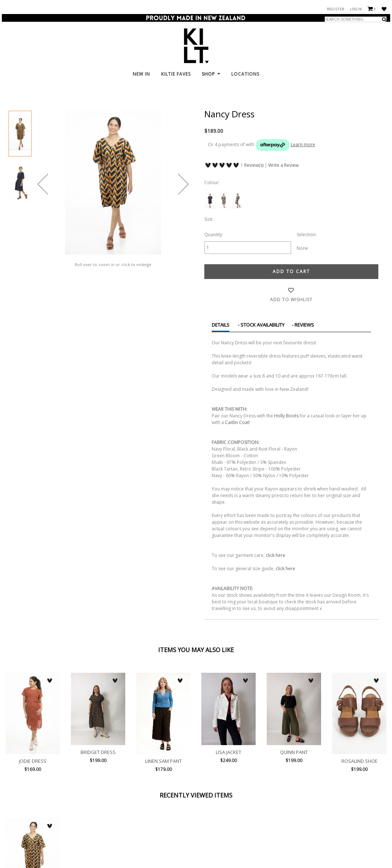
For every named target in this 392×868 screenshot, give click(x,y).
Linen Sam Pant (163, 713)
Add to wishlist (291, 299)
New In (141, 74)
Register (336, 9)
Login (356, 9)
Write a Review (283, 165)
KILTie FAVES (176, 74)
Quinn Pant (294, 709)
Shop (211, 74)
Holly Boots (286, 416)
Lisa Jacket (229, 709)
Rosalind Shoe (359, 713)
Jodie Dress (33, 713)
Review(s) (254, 165)
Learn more (303, 144)
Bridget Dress (98, 709)
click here (275, 555)
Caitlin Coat (237, 422)
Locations (245, 74)
